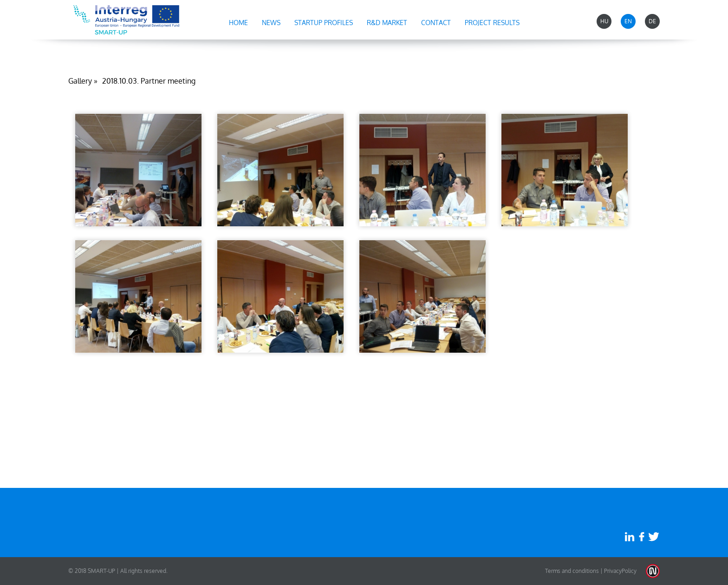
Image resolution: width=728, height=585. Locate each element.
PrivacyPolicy (620, 571)
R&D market (387, 23)
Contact (436, 23)
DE (652, 21)
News (271, 23)
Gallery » (83, 81)
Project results (492, 23)
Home (238, 23)
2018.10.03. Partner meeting (149, 81)
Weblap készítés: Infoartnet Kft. (653, 571)
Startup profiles (324, 23)
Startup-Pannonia (126, 20)
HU (604, 21)
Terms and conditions (572, 571)
